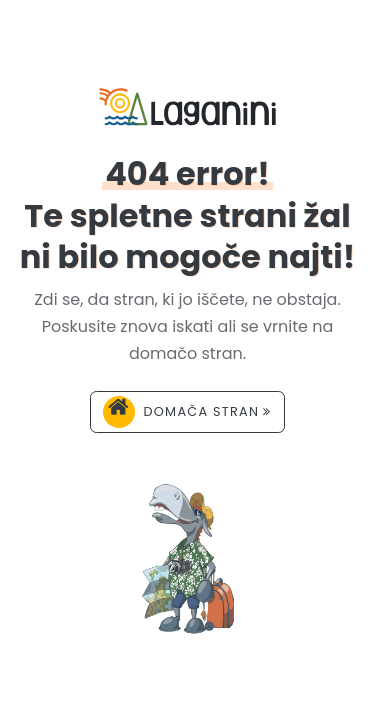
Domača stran (187, 412)
